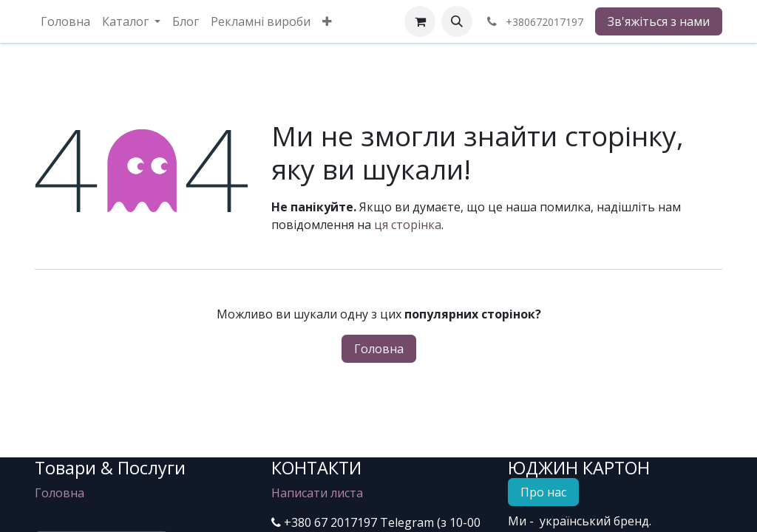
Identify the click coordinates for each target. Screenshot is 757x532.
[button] (457, 21)
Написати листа (317, 493)
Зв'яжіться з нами (659, 21)
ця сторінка (408, 225)
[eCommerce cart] (420, 21)
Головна (379, 349)
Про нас (543, 492)
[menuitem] (65, 21)
